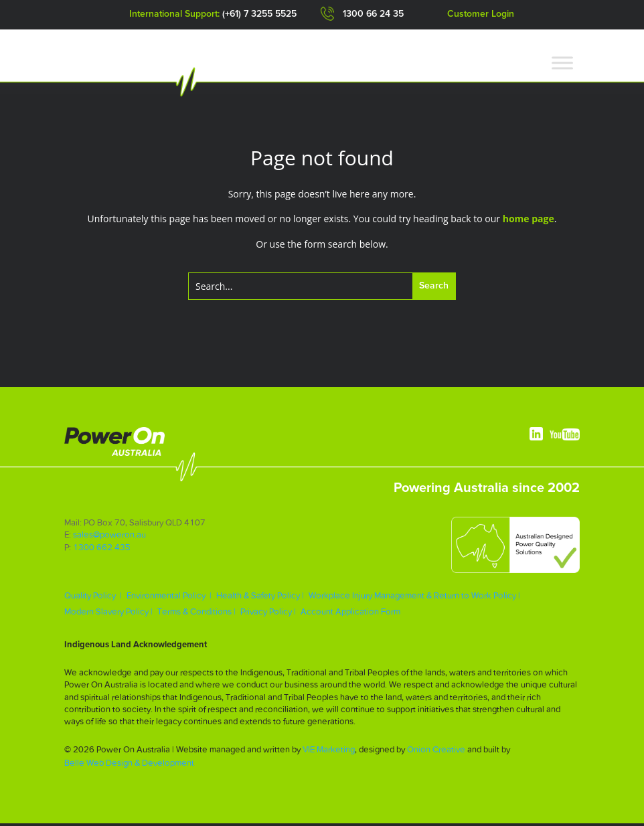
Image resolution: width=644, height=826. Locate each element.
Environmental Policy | (169, 598)
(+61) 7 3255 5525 (259, 14)
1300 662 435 (102, 549)
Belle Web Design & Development (129, 765)
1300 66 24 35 (373, 14)
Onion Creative (436, 752)
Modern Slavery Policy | (108, 614)
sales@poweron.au (109, 537)
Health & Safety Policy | (260, 598)
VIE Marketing (329, 752)
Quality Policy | (93, 598)
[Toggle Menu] (562, 63)
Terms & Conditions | (196, 614)
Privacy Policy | (268, 614)
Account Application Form (350, 614)
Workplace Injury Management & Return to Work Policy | (414, 598)
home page (529, 221)
